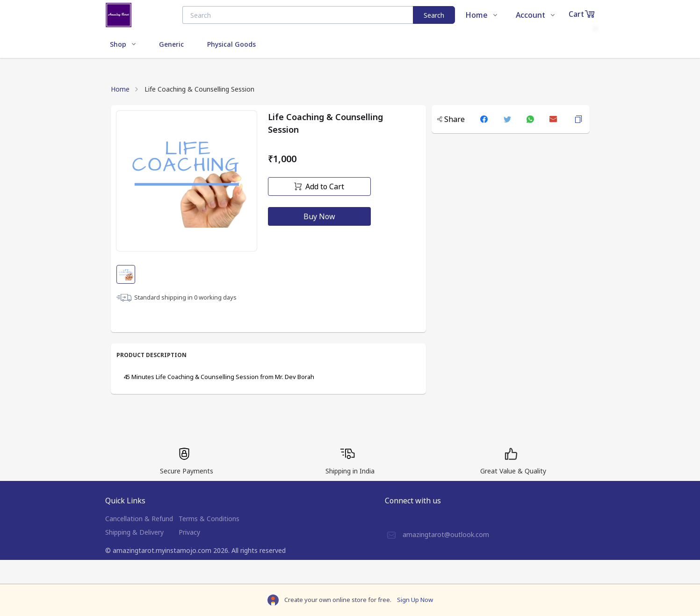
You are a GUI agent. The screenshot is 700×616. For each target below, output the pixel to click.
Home (120, 89)
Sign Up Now (415, 600)
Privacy (189, 532)
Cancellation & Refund (139, 519)
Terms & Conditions (209, 519)
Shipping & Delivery (134, 532)
